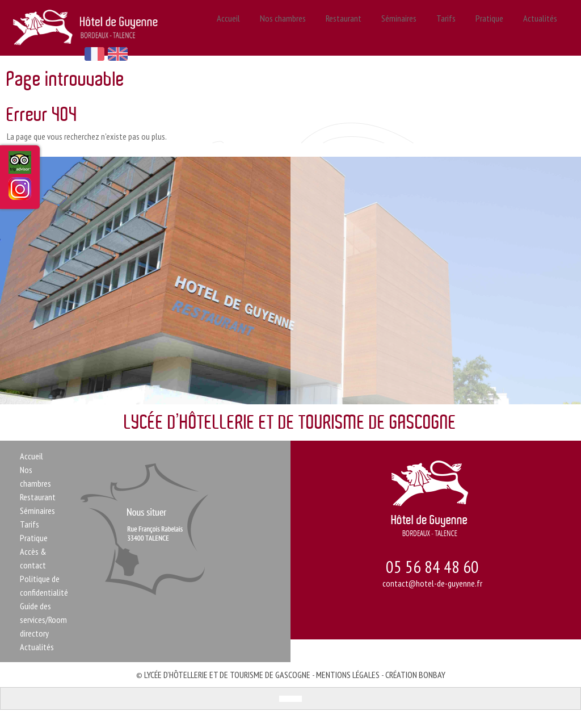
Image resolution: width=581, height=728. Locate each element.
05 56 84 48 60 (432, 568)
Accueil (233, 28)
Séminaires (400, 28)
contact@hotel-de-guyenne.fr (432, 584)
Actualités (536, 28)
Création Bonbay (415, 676)
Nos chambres (286, 28)
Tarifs (446, 28)
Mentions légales (348, 676)
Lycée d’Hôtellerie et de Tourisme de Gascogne (227, 676)
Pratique (487, 28)
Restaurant (346, 28)
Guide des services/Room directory (43, 621)
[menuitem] (285, 700)
